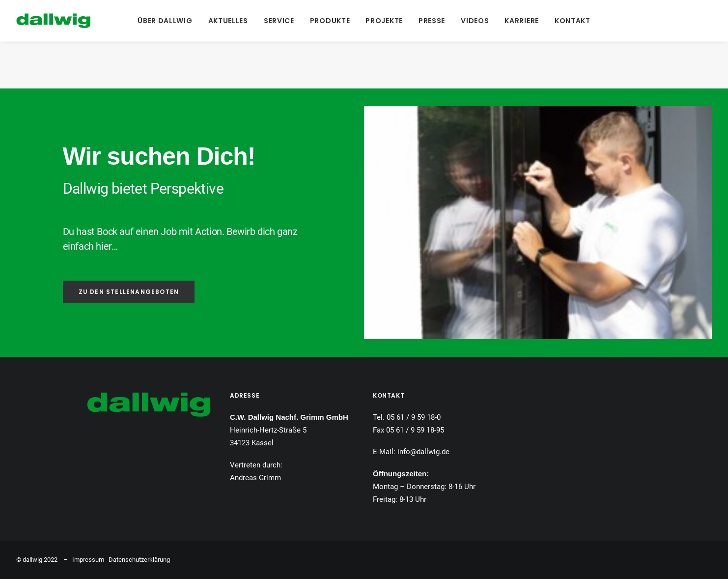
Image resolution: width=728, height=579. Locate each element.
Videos (475, 21)
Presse (432, 21)
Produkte (330, 21)
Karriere (522, 21)
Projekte (384, 21)
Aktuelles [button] (228, 21)
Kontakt (573, 21)
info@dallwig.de (423, 452)
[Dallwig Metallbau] (53, 21)
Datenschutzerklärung (139, 560)
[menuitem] (165, 21)
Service (279, 21)
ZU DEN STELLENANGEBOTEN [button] (129, 292)
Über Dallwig (165, 21)
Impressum (88, 560)
